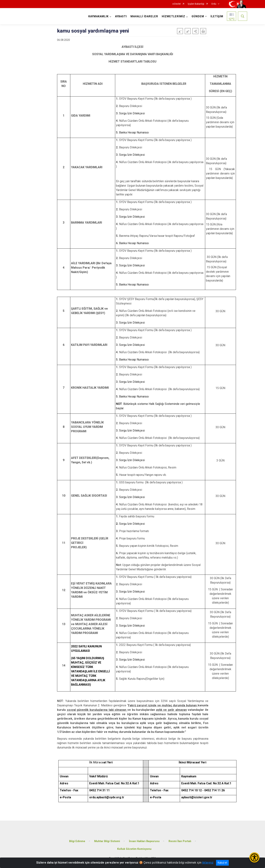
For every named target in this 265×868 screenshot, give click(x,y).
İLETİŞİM (217, 16)
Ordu (214, 4)
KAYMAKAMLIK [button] (98, 16)
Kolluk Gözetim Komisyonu (134, 849)
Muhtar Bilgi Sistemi (107, 841)
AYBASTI (121, 16)
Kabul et (222, 863)
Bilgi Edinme (77, 841)
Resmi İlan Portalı (180, 841)
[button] (195, 31)
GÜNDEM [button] (198, 16)
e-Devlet (177, 4)
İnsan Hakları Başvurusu (144, 841)
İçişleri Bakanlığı (196, 4)
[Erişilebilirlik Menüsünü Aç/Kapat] (254, 857)
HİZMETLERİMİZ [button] (173, 16)
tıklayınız (208, 863)
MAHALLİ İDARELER (144, 16)
